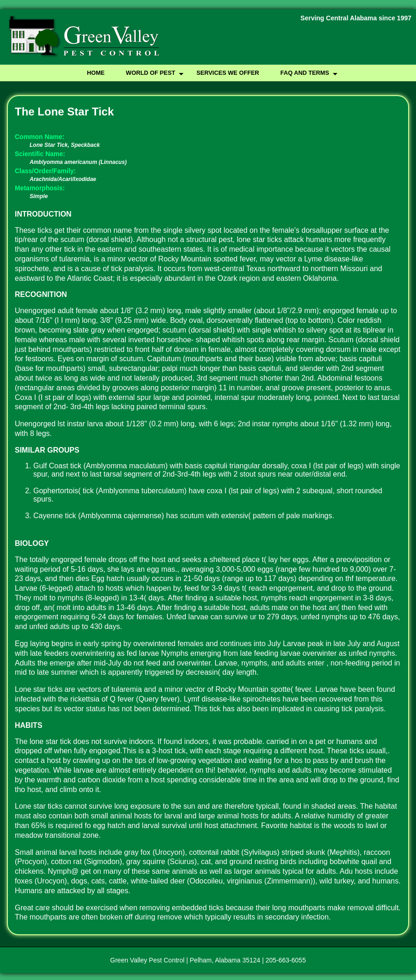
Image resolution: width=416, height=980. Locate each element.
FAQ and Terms (305, 73)
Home (96, 73)
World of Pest (150, 73)
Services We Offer (228, 73)
